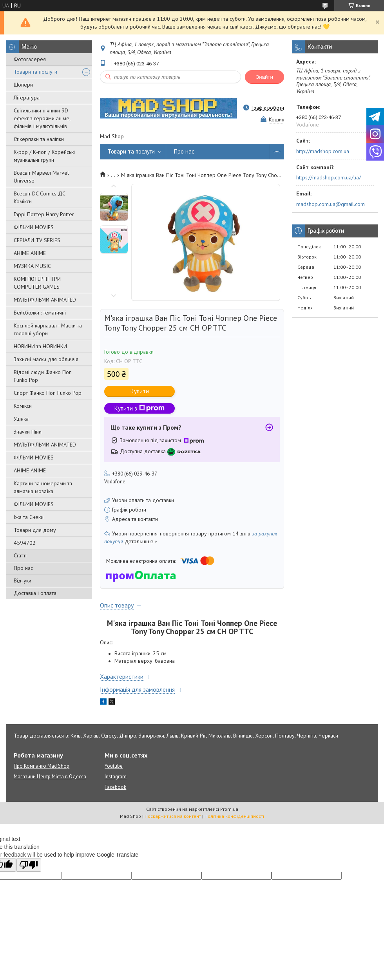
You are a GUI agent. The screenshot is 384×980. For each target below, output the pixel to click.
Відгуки (23, 580)
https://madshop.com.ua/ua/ (329, 177)
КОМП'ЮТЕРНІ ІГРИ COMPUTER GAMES (37, 283)
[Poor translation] (29, 865)
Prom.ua (229, 809)
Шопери (23, 85)
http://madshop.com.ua (323, 151)
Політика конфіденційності (234, 816)
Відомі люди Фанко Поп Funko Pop (43, 376)
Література (27, 98)
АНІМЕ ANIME (30, 253)
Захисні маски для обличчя (46, 359)
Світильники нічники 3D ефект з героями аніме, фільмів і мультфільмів (42, 118)
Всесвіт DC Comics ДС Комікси (40, 197)
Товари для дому (35, 530)
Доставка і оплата (35, 593)
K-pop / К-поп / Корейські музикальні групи (44, 156)
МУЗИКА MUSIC (32, 266)
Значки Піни (28, 432)
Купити (140, 391)
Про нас (23, 568)
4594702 (25, 543)
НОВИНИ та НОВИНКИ (40, 346)
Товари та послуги (35, 72)
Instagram (116, 777)
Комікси (23, 406)
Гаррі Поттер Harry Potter (44, 214)
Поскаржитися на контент (173, 816)
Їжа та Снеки (29, 517)
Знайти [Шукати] (264, 77)
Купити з (139, 408)
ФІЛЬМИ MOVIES (34, 227)
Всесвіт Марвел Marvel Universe (41, 177)
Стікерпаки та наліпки (39, 139)
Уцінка (21, 419)
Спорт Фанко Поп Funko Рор (48, 393)
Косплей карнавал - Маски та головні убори (48, 329)
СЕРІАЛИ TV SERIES (37, 240)
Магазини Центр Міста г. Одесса (50, 777)
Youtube (114, 766)
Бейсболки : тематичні (40, 313)
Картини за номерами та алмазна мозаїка (43, 487)
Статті (20, 555)
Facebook (115, 787)
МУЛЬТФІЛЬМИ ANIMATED (45, 300)
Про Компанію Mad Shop (42, 766)
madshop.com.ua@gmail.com (331, 204)
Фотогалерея (30, 59)
